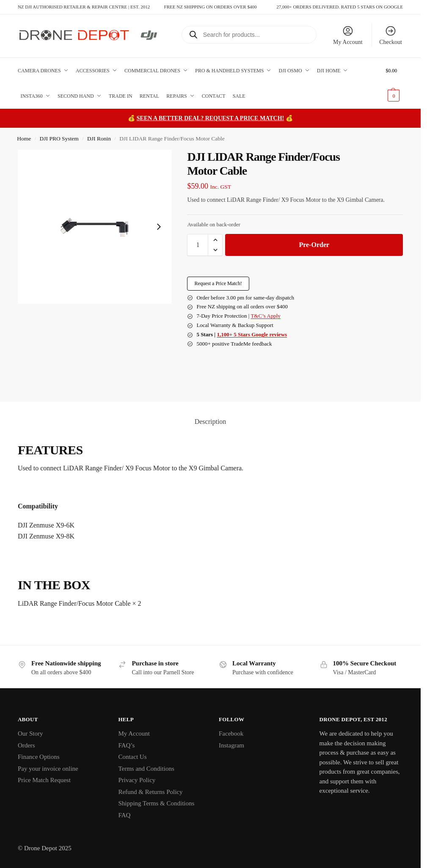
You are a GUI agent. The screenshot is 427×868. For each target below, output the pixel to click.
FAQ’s (126, 745)
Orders (26, 745)
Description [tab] (211, 422)
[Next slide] (159, 227)
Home (24, 139)
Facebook (231, 733)
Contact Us (132, 757)
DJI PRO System (59, 139)
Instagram (231, 745)
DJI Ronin (99, 139)
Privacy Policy (137, 780)
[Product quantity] (198, 245)
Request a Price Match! (218, 283)
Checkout (391, 35)
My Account (348, 35)
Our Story (30, 733)
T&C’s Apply (265, 316)
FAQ (124, 815)
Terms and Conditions (146, 769)
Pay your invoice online (48, 769)
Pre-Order (314, 245)
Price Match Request (44, 780)
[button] (394, 83)
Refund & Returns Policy (150, 792)
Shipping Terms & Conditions (156, 803)
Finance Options (39, 757)
